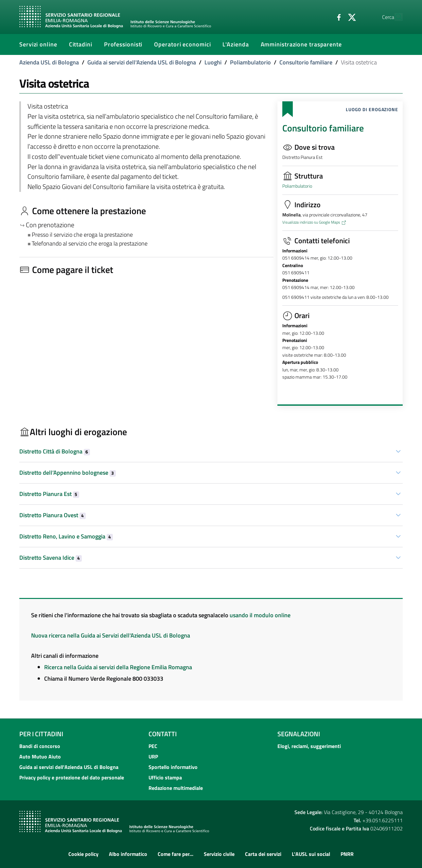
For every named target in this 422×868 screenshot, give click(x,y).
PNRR (347, 854)
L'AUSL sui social (311, 854)
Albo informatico (128, 854)
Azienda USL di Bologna (49, 62)
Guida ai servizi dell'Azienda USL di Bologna (142, 62)
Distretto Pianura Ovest (53, 515)
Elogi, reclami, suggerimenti (309, 746)
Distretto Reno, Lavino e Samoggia (66, 536)
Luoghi (213, 62)
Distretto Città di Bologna (55, 451)
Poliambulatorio (250, 62)
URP (153, 757)
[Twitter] (337, 17)
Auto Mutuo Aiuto (40, 757)
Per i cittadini (41, 734)
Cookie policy (83, 854)
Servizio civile (219, 854)
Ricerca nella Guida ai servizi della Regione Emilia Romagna (118, 667)
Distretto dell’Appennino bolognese (68, 473)
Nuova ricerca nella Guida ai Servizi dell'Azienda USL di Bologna (111, 635)
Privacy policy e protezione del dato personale (72, 777)
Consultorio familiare (306, 62)
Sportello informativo (173, 767)
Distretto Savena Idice (51, 558)
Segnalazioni (299, 734)
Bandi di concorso (40, 746)
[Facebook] (324, 17)
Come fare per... (176, 854)
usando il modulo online (260, 615)
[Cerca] (395, 17)
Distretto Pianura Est (49, 494)
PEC (153, 746)
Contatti (163, 734)
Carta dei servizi (263, 854)
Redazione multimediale (176, 788)
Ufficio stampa (165, 777)
